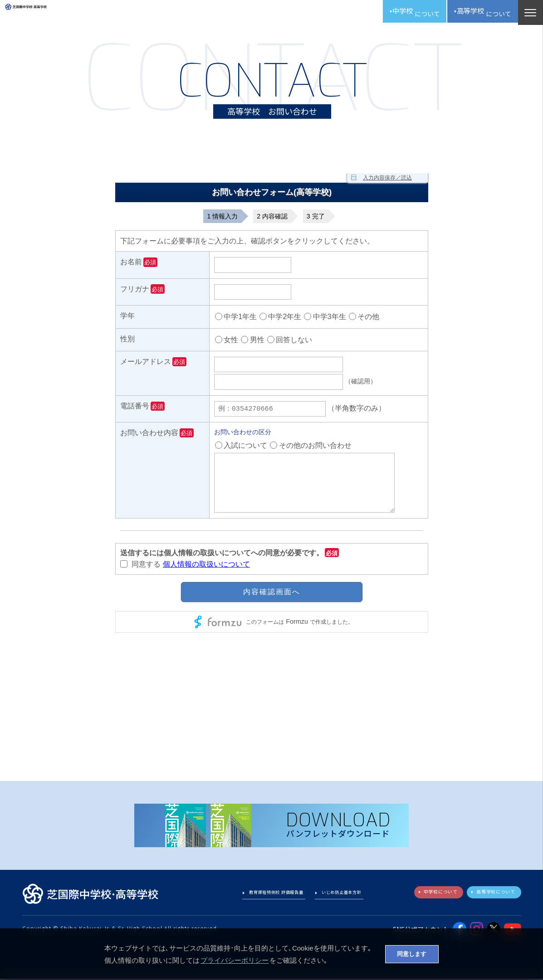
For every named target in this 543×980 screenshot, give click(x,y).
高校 (474, 14)
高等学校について (489, 895)
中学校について (420, 895)
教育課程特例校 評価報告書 (254, 896)
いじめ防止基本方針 (335, 896)
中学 (392, 14)
